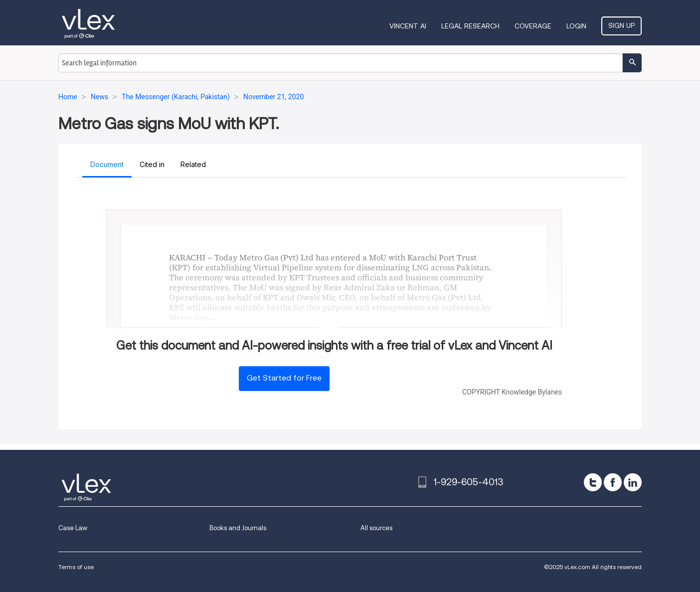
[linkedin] (633, 482)
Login (576, 26)
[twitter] (593, 482)
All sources (376, 528)
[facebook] (613, 482)
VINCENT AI (408, 26)
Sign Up (621, 25)
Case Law (73, 528)
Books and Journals (238, 528)
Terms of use (76, 567)
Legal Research (470, 26)
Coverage (533, 26)
